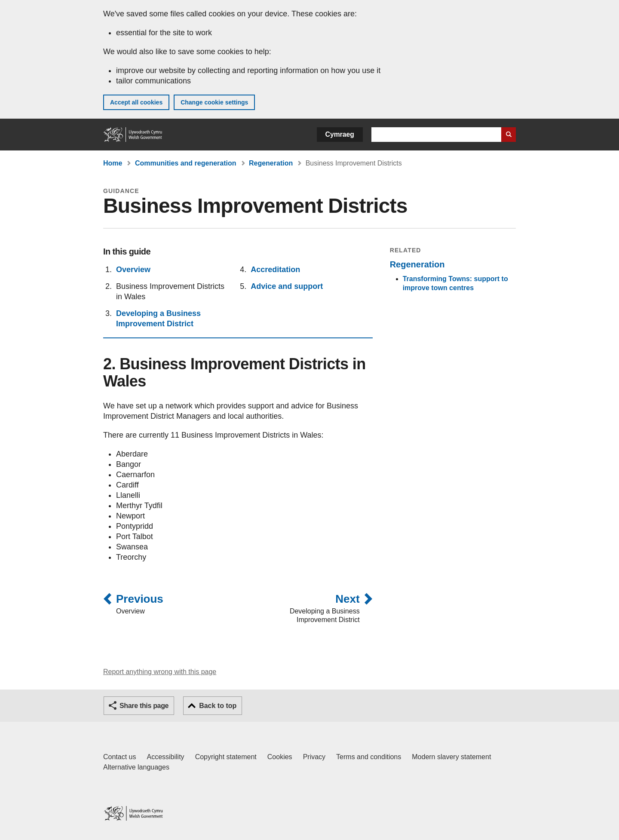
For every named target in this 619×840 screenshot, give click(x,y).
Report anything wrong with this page (160, 672)
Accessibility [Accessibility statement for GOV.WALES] (165, 757)
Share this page (144, 706)
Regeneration (271, 163)
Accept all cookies (136, 102)
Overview (133, 270)
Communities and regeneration (186, 163)
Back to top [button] (218, 706)
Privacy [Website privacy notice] (314, 757)
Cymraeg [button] (340, 134)
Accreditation (275, 270)
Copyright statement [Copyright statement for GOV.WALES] (226, 757)
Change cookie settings (214, 102)
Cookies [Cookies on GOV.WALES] (280, 757)
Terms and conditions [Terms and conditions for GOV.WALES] (369, 757)
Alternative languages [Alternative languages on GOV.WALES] (136, 767)
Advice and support (287, 286)
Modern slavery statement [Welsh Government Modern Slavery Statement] (451, 757)
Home (113, 163)
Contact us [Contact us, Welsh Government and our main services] (120, 757)
